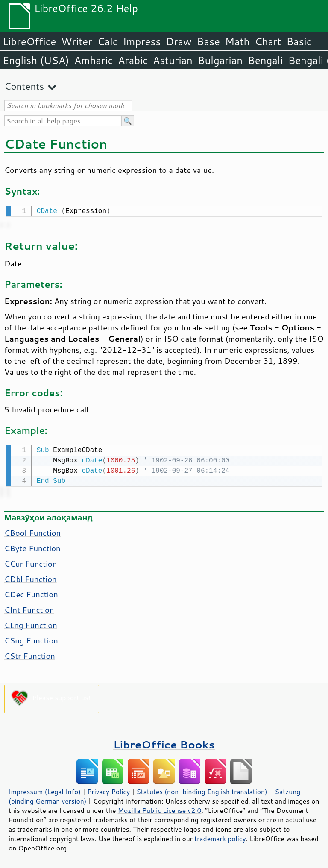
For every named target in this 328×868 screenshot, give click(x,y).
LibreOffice (29, 41)
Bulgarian (220, 60)
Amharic (94, 60)
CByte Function (32, 547)
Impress (142, 41)
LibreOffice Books (164, 743)
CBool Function (32, 531)
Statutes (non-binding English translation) (202, 790)
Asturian (173, 60)
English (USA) (36, 60)
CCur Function (31, 562)
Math (237, 41)
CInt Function (29, 608)
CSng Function (31, 639)
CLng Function (31, 623)
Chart (268, 41)
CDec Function (31, 593)
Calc (108, 41)
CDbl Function (31, 577)
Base (208, 41)
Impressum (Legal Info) (45, 790)
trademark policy (220, 837)
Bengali (265, 60)
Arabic (133, 60)
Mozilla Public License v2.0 (160, 809)
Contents (24, 86)
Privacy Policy (108, 790)
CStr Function (30, 654)
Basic (299, 41)
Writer (76, 41)
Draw (179, 41)
